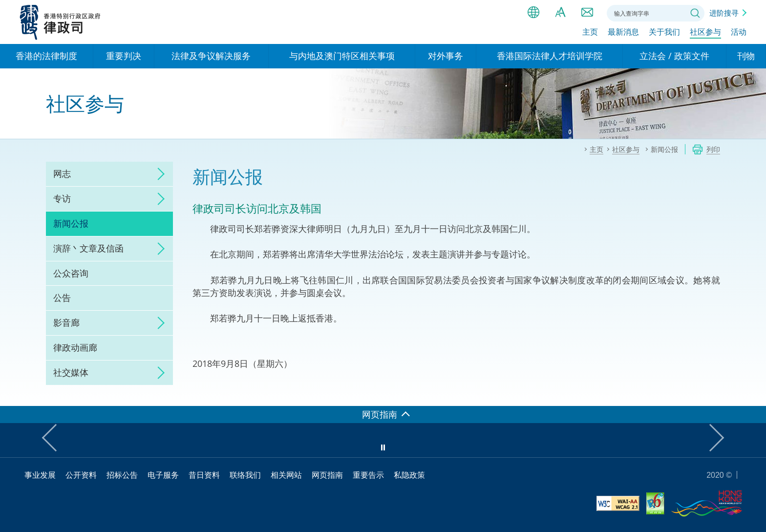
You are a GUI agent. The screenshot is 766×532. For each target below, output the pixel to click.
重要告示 (368, 475)
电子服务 (163, 475)
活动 (739, 33)
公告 (62, 298)
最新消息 (623, 33)
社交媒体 (71, 372)
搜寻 (695, 13)
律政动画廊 (75, 347)
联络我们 (587, 12)
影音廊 (66, 322)
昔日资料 (204, 475)
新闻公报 (71, 223)
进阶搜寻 (724, 13)
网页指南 (327, 475)
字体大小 (560, 12)
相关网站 (286, 475)
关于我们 (664, 33)
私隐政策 (409, 475)
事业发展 (40, 475)
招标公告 (122, 475)
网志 (62, 173)
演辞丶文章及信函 (88, 248)
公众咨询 (71, 273)
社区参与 (705, 33)
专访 (62, 198)
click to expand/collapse (158, 174)
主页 (590, 33)
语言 (533, 12)
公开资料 (81, 475)
